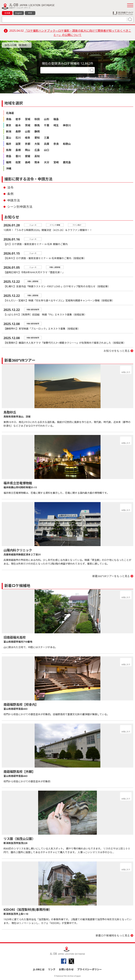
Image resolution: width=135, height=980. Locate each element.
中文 (30, 13)
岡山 (28, 150)
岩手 (18, 119)
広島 (37, 150)
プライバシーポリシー (89, 969)
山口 (47, 150)
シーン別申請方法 (20, 207)
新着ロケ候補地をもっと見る (113, 935)
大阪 (37, 144)
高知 (37, 156)
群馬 (37, 125)
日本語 (7, 13)
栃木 (18, 125)
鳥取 (9, 150)
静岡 (37, 131)
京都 (28, 144)
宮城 (28, 119)
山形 (47, 119)
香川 (18, 156)
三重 (47, 138)
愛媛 (28, 156)
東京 (9, 125)
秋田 (37, 119)
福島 (56, 119)
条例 (10, 194)
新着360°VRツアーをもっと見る (111, 576)
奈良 (56, 144)
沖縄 (9, 168)
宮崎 (56, 162)
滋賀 (18, 144)
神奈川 (67, 125)
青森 (9, 119)
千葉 (47, 125)
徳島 (9, 156)
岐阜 (28, 138)
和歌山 (67, 144)
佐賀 (18, 162)
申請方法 (14, 200)
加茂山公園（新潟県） (17, 45)
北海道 (10, 113)
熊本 (37, 162)
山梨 (28, 131)
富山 (9, 138)
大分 (47, 162)
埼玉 (56, 125)
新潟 (9, 131)
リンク (52, 969)
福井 (9, 144)
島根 (18, 150)
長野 (18, 131)
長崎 (28, 162)
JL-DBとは (39, 969)
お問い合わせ (66, 969)
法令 (10, 187)
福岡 (9, 162)
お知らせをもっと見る (117, 351)
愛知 (37, 138)
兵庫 (47, 144)
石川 (18, 138)
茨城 (28, 125)
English (19, 13)
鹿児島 (67, 162)
